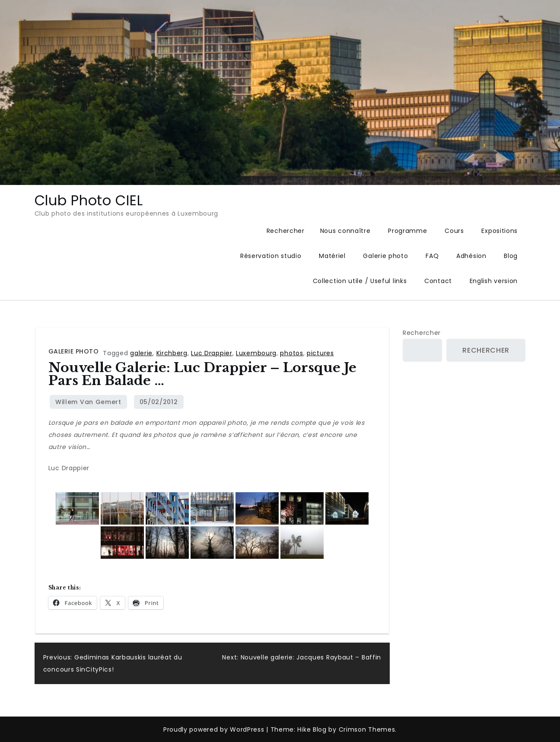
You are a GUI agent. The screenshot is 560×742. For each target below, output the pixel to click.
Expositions (500, 231)
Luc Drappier (212, 353)
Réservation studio (271, 256)
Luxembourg (256, 353)
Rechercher (422, 333)
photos (291, 353)
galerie (141, 353)
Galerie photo (385, 256)
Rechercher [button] (286, 231)
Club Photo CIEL (89, 200)
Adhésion (471, 256)
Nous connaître (345, 231)
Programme (407, 231)
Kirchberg (172, 353)
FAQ (432, 256)
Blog (511, 256)
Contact (438, 281)
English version (494, 281)
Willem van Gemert (88, 402)
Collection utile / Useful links (360, 281)
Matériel (332, 256)
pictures (320, 353)
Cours (454, 231)
